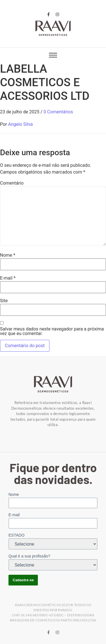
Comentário (12, 183)
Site (4, 301)
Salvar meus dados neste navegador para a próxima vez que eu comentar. (52, 331)
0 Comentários (58, 112)
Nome (8, 255)
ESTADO (17, 535)
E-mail (8, 278)
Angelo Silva (20, 124)
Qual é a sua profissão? (29, 556)
